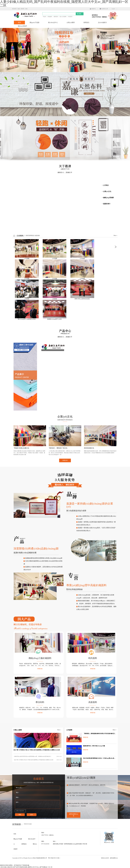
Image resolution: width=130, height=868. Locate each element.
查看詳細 (40, 669)
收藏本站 (93, 9)
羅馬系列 (56, 17)
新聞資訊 (86, 22)
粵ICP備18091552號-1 (54, 858)
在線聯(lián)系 (104, 9)
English (113, 9)
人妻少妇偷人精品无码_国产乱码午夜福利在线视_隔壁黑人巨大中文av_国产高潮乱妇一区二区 (26, 867)
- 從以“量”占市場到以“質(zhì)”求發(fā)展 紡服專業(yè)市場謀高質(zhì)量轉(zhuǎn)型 (38, 760)
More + (115, 235)
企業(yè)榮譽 (71, 22)
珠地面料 (50, 17)
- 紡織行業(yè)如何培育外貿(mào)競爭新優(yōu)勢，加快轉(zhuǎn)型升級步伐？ (38, 756)
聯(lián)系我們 (22, 26)
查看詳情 (86, 737)
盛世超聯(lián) (114, 858)
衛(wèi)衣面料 (63, 17)
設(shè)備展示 (102, 22)
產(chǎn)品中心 (53, 22)
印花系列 (70, 17)
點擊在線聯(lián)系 (74, 815)
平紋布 (44, 17)
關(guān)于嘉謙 (34, 22)
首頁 (19, 22)
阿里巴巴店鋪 (28, 824)
